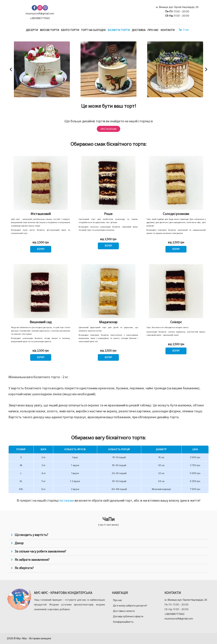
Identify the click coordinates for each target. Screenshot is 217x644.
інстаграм (67, 501)
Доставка (139, 30)
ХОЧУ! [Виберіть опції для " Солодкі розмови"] (176, 249)
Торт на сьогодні (93, 30)
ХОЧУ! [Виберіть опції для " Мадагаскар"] (108, 357)
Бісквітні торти (119, 30)
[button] (11, 69)
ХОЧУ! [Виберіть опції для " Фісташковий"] (41, 249)
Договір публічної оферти (128, 617)
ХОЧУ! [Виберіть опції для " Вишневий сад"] (41, 357)
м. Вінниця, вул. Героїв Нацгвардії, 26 (177, 7)
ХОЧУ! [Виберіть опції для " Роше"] (108, 246)
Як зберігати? (24, 568)
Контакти (167, 30)
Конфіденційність (123, 622)
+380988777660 (40, 18)
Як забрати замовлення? (32, 560)
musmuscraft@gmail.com (40, 14)
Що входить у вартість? (31, 535)
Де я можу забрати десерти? (130, 606)
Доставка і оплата (124, 611)
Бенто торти (70, 30)
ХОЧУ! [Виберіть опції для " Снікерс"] (176, 351)
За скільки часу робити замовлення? (40, 552)
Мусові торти (49, 30)
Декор (19, 543)
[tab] (108, 535)
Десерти (32, 30)
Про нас (153, 30)
